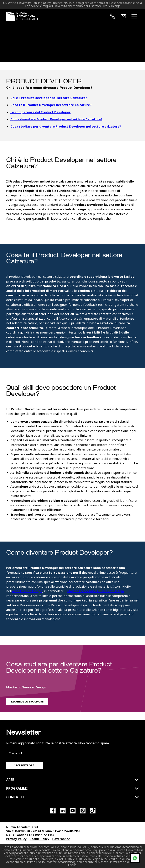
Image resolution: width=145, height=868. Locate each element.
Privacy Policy (16, 839)
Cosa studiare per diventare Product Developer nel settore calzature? (66, 126)
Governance (61, 839)
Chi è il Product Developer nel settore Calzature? (49, 98)
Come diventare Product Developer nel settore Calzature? (56, 119)
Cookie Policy (39, 839)
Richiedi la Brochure (27, 701)
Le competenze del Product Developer (40, 112)
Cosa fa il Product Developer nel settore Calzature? (51, 105)
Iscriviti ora (24, 765)
